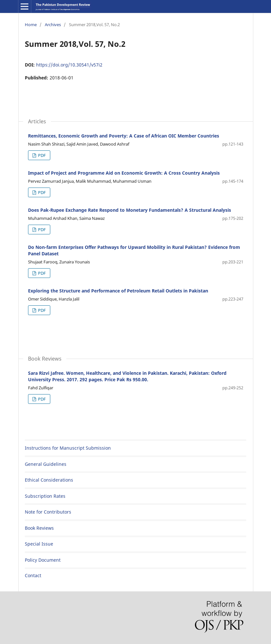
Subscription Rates (45, 496)
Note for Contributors (48, 512)
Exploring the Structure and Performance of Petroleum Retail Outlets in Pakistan (118, 291)
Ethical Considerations (49, 480)
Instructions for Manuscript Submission (68, 448)
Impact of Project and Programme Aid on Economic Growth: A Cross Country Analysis (124, 173)
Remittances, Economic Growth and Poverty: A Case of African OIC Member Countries (124, 136)
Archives (53, 25)
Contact (33, 575)
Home (31, 25)
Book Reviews (39, 528)
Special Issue (39, 544)
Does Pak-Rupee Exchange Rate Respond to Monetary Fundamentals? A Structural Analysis (130, 210)
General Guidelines (46, 464)
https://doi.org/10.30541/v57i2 (69, 65)
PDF (41, 155)
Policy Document (43, 560)
